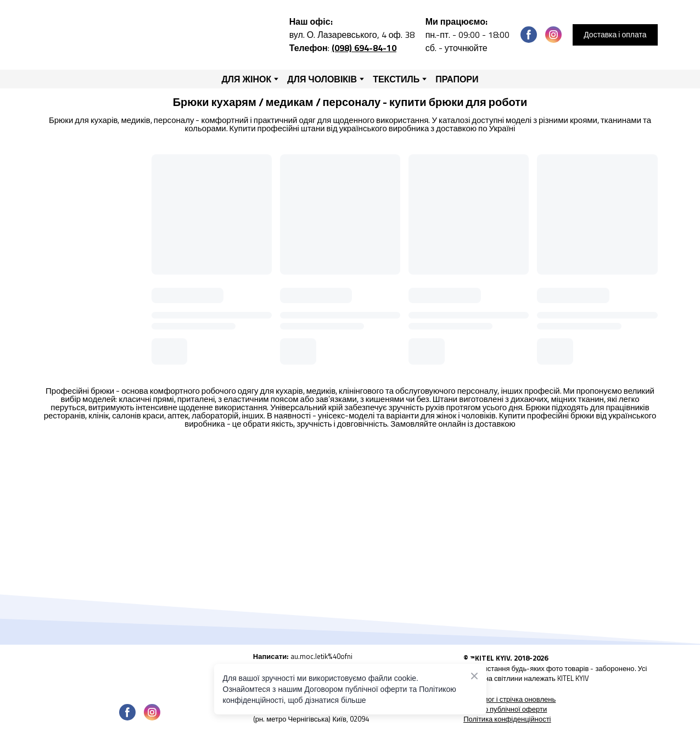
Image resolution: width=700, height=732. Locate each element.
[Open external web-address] (350, 660)
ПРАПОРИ (457, 79)
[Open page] (140, 672)
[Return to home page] (138, 35)
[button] (529, 35)
